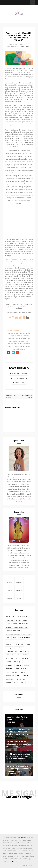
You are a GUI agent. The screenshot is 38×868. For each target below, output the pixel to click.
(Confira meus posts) (22, 568)
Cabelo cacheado (11, 624)
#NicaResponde (11, 617)
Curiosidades (27, 634)
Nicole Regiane (13, 330)
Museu (18, 658)
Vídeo (29, 683)
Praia (8, 672)
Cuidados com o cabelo (13, 634)
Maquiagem (19, 651)
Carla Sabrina (24, 624)
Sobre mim (26, 676)
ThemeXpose (22, 837)
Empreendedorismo (24, 637)
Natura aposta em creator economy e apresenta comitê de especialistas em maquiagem (19, 770)
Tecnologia (10, 679)
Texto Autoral (21, 679)
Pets (17, 669)
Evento (21, 641)
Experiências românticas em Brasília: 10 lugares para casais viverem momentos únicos (18, 733)
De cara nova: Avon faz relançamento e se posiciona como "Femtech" (19, 744)
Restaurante (10, 676)
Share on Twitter (20, 378)
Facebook (9, 580)
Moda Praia (10, 658)
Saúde (18, 676)
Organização (17, 662)
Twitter (9, 596)
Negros (8, 662)
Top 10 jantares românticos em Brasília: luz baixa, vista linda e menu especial (18, 756)
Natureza (25, 658)
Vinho (23, 683)
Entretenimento (11, 641)
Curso (8, 637)
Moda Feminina (11, 655)
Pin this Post (20, 383)
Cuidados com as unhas (13, 631)
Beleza (25, 620)
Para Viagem (10, 665)
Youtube (19, 596)
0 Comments (25, 47)
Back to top (29, 866)
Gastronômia (20, 644)
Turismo (9, 683)
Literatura (9, 651)
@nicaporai (14, 861)
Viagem (16, 683)
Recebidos (15, 672)
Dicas (14, 637)
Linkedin (10, 588)
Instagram (19, 580)
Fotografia (10, 644)
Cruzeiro (9, 627)
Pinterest (19, 588)
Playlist (24, 669)
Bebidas (18, 620)
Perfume (27, 665)
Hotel (29, 644)
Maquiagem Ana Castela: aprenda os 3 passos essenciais (17, 719)
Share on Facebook (20, 374)
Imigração (9, 648)
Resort (23, 672)
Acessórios (9, 620)
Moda (27, 651)
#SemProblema (22, 617)
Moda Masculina (23, 655)
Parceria (19, 665)
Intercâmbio (19, 648)
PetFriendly (10, 669)
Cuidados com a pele (21, 627)
